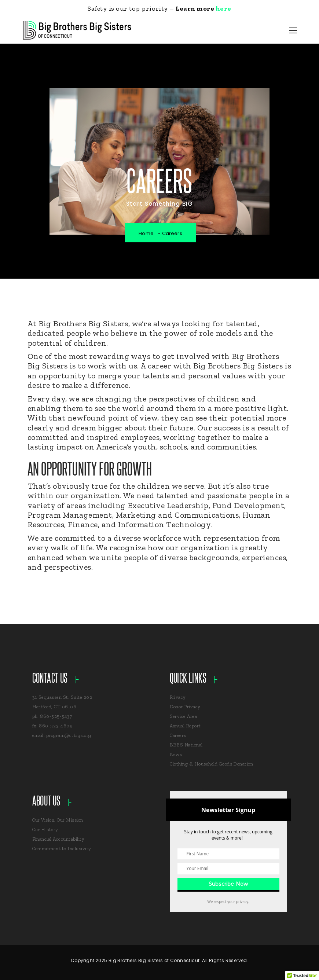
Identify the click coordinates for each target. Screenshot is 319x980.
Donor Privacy (185, 707)
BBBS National (186, 745)
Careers (178, 735)
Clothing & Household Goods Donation (212, 764)
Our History (45, 829)
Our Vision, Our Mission (58, 820)
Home (146, 233)
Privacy (178, 697)
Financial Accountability (58, 839)
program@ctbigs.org (69, 735)
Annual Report (185, 726)
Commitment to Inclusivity (62, 849)
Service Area (184, 716)
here (223, 8)
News (176, 754)
